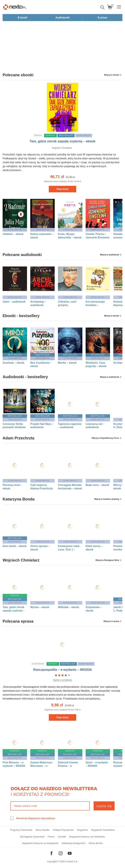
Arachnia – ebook (13, 363)
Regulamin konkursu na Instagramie (40, 843)
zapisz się (104, 806)
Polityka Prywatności (63, 830)
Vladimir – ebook (13, 234)
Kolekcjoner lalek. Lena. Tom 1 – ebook (69, 548)
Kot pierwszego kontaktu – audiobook (95, 303)
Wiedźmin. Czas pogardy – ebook (96, 364)
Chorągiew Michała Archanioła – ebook (70, 487)
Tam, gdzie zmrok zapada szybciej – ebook (62, 141)
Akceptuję (35, 818)
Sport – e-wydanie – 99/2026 (97, 764)
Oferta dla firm (96, 843)
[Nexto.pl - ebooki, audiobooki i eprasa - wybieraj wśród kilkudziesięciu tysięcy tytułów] (15, 7)
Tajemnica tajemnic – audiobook (70, 426)
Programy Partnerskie (21, 830)
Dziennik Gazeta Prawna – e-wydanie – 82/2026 (69, 764)
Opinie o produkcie (63, 680)
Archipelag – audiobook (38, 303)
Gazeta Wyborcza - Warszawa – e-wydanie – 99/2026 (42, 764)
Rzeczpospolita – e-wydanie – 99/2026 (62, 670)
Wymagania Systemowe (32, 837)
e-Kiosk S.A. (72, 861)
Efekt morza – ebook (94, 548)
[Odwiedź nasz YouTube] (70, 853)
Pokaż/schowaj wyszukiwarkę (103, 7)
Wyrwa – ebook (40, 607)
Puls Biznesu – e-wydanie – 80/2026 (14, 764)
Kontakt (62, 837)
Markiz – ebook (67, 363)
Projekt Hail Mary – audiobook (42, 426)
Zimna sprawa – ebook (40, 548)
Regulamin (82, 830)
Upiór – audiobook (14, 302)
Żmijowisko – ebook (94, 609)
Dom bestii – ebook (15, 546)
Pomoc (51, 837)
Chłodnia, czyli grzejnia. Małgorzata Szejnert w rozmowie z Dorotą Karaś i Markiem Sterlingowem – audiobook (69, 303)
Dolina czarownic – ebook (42, 236)
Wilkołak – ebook (69, 607)
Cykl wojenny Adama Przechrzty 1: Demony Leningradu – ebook (42, 487)
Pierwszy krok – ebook (12, 487)
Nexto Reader (42, 830)
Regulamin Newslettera (42, 818)
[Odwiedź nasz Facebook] (51, 853)
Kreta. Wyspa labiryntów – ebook (70, 236)
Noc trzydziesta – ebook (41, 364)
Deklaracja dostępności (73, 843)
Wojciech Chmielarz (62, 148)
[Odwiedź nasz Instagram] (61, 853)
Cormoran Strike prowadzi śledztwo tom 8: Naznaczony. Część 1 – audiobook (15, 426)
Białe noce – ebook (97, 485)
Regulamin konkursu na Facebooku (87, 837)
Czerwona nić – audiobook (95, 426)
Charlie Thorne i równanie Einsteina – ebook (97, 236)
